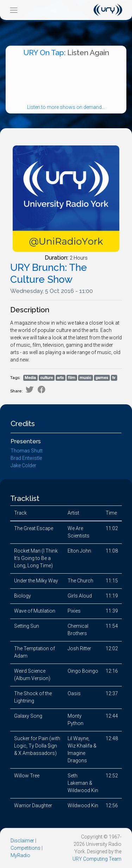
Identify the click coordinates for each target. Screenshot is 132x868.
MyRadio (20, 855)
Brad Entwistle (26, 458)
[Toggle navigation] (14, 10)
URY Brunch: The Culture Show (49, 273)
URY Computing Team (97, 859)
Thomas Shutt (27, 451)
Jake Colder (23, 465)
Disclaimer (22, 841)
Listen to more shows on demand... (66, 107)
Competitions (26, 848)
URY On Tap (44, 53)
